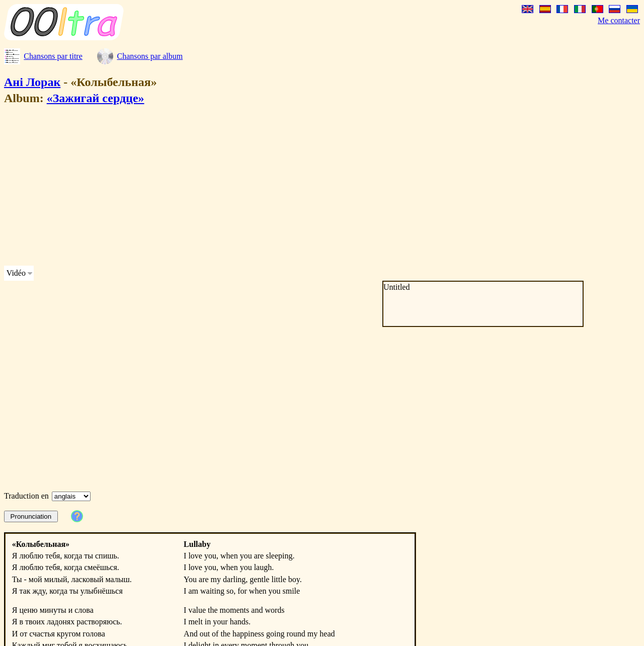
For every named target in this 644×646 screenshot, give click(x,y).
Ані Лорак (32, 82)
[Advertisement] (306, 187)
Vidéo (16, 273)
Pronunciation (31, 516)
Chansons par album (150, 56)
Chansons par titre (53, 56)
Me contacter (619, 20)
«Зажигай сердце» (96, 98)
